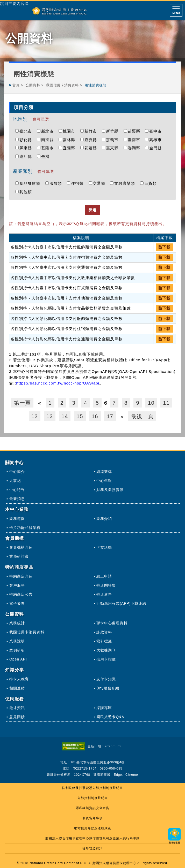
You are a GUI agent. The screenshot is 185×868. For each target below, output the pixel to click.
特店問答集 (106, 585)
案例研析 (17, 650)
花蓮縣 (92, 148)
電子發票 (17, 603)
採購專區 (104, 708)
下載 (165, 247)
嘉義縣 (92, 140)
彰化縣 (27, 140)
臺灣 (47, 156)
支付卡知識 (106, 679)
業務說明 (17, 641)
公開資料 (33, 85)
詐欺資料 (104, 632)
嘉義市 (113, 140)
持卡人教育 (19, 679)
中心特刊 (17, 490)
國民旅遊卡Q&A (110, 717)
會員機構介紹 (21, 547)
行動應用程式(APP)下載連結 (121, 603)
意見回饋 (17, 717)
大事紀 (15, 481)
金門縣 (157, 148)
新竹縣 (113, 131)
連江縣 (27, 156)
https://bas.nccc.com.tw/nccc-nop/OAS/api (58, 383)
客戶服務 (17, 585)
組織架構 (104, 472)
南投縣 (49, 140)
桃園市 (70, 131)
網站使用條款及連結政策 (93, 828)
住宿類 (79, 183)
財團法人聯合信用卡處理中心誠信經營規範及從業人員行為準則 (93, 838)
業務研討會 (19, 556)
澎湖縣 (135, 148)
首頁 (16, 85)
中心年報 (104, 481)
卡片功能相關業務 (25, 528)
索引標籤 (104, 641)
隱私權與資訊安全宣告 (93, 808)
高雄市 (157, 140)
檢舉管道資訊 (93, 848)
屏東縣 (27, 148)
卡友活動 (104, 547)
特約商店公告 (21, 594)
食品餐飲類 (31, 183)
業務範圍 (17, 519)
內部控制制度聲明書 (93, 798)
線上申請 (104, 576)
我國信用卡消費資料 (62, 85)
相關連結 (17, 688)
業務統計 (17, 623)
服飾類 (57, 183)
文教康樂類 (126, 183)
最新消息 (17, 499)
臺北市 (27, 131)
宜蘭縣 (70, 148)
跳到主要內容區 (15, 4)
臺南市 (135, 140)
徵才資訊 (17, 708)
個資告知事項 (93, 818)
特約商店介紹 (21, 576)
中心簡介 (17, 472)
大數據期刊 (106, 650)
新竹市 (92, 131)
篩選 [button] (93, 210)
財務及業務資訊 (110, 490)
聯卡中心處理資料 (112, 623)
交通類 (100, 183)
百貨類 (152, 183)
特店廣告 (104, 594)
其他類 (27, 192)
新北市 (49, 131)
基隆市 (49, 148)
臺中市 (157, 131)
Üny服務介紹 (108, 688)
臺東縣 (113, 148)
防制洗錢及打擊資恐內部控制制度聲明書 (93, 788)
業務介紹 (104, 519)
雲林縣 (70, 140)
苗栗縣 (135, 131)
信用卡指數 (106, 659)
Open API (18, 659)
